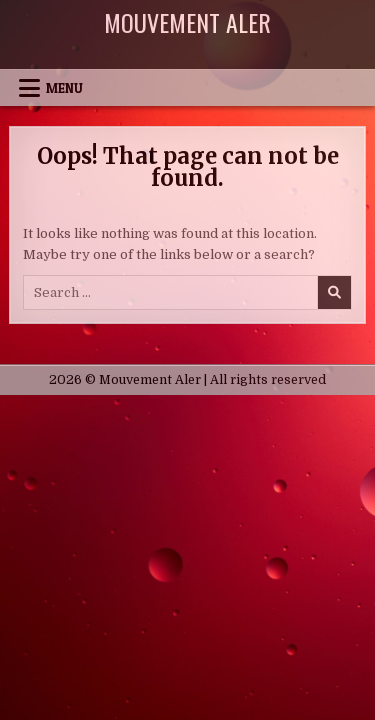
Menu (64, 88)
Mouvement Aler (187, 22)
